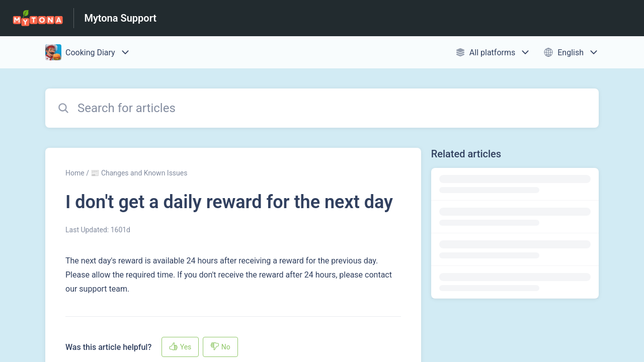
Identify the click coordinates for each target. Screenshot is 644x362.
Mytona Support (120, 18)
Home (75, 173)
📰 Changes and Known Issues (139, 173)
